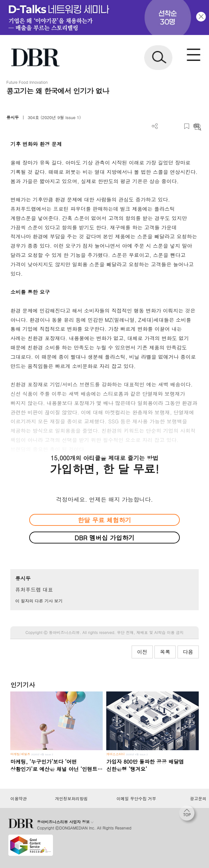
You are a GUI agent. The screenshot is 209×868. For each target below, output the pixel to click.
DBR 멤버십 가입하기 (104, 538)
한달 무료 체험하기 (104, 520)
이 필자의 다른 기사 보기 (39, 601)
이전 (142, 652)
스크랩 (187, 126)
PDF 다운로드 (165, 126)
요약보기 (197, 126)
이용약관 (18, 799)
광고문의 (198, 799)
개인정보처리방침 (71, 799)
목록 (165, 652)
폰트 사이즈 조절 (176, 126)
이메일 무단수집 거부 (136, 799)
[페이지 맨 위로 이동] (188, 815)
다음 (188, 652)
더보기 (155, 126)
